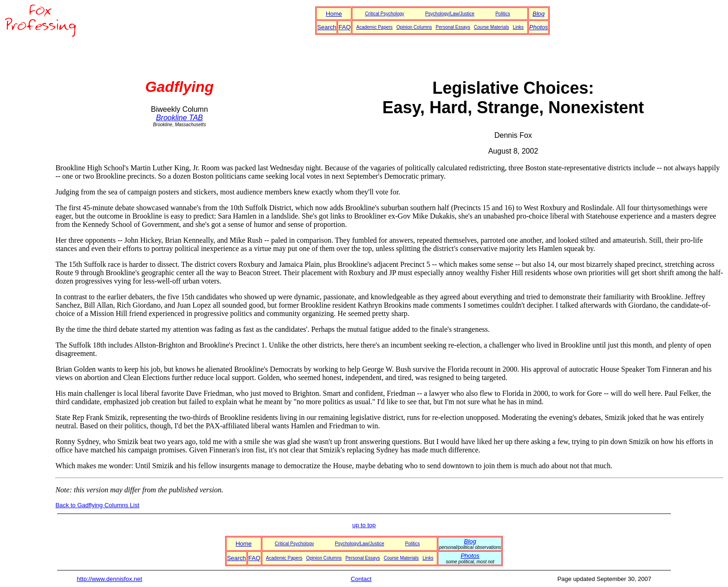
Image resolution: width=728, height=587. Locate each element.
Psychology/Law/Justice (450, 14)
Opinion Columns (414, 27)
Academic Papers (374, 27)
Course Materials (492, 27)
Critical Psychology (384, 14)
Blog (539, 14)
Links (518, 27)
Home (334, 14)
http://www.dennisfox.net (109, 579)
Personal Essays (453, 27)
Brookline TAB (179, 118)
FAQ (344, 27)
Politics (503, 14)
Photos (539, 27)
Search (327, 27)
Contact (361, 579)
